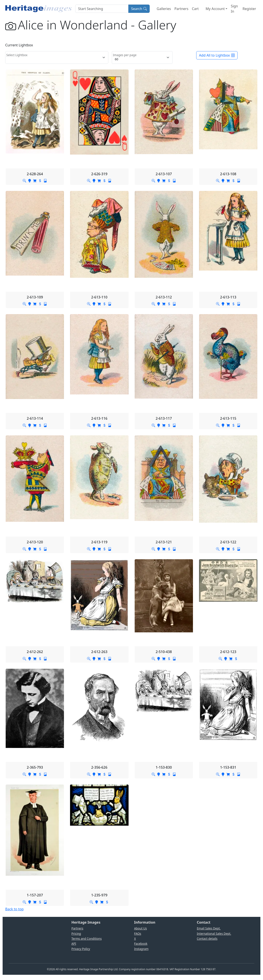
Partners (181, 9)
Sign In (234, 9)
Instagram (141, 949)
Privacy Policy (81, 949)
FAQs (138, 934)
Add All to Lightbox (217, 55)
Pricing (76, 934)
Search (139, 9)
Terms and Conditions (86, 939)
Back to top (14, 909)
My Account (215, 9)
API (74, 944)
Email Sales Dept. (209, 928)
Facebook (141, 944)
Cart (195, 9)
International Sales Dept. (214, 934)
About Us (141, 928)
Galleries (164, 9)
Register (249, 9)
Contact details (207, 939)
